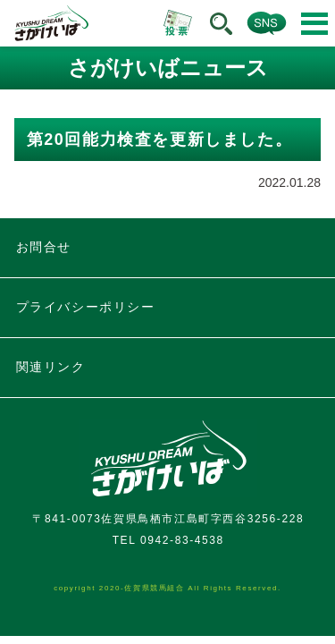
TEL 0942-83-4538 (168, 540)
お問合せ (44, 247)
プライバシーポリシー (86, 307)
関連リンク (51, 367)
